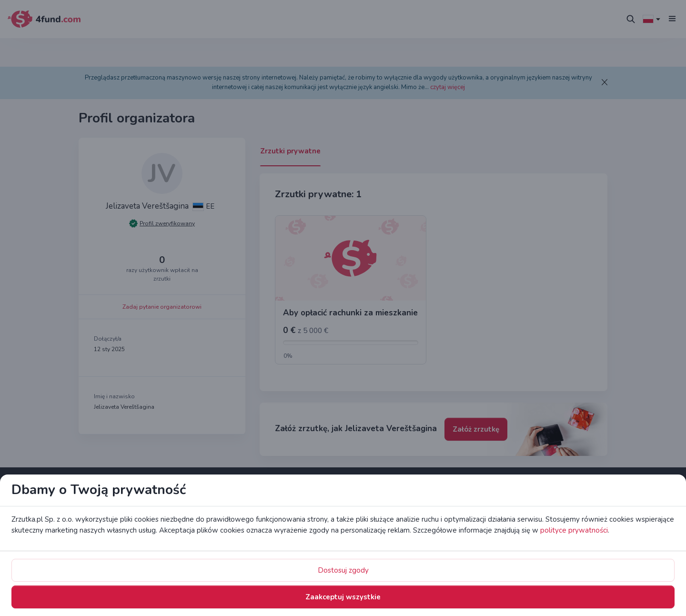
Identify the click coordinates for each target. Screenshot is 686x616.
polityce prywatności (339, 325)
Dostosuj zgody (329, 365)
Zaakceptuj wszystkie (416, 365)
